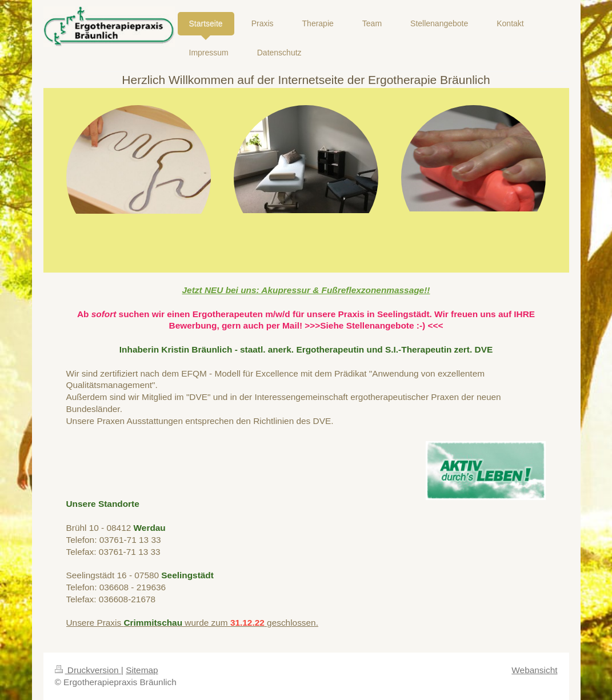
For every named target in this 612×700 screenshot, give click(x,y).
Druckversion (88, 670)
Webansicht (534, 670)
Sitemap (142, 670)
